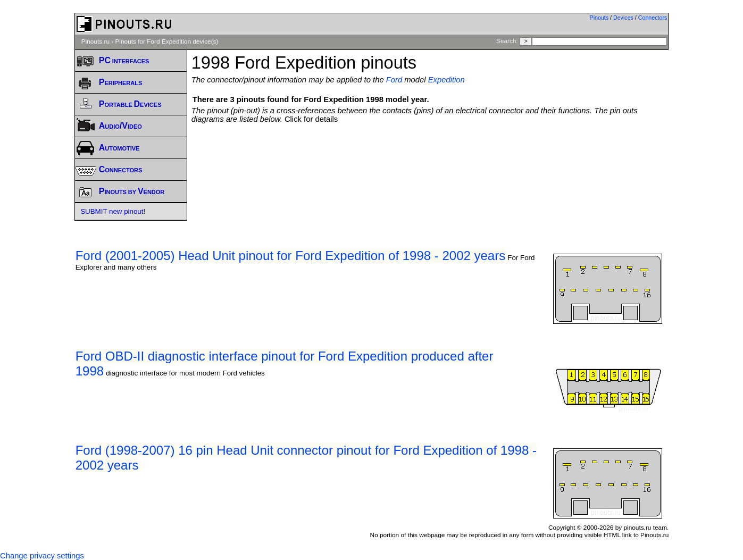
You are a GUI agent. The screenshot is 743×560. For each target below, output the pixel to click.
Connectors (653, 18)
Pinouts (599, 18)
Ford (394, 80)
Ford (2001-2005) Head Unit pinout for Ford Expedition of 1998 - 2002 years (290, 256)
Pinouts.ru (95, 41)
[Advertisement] (430, 153)
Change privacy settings (42, 556)
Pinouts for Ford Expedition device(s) (166, 41)
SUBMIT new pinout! (113, 211)
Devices (623, 18)
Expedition (446, 80)
